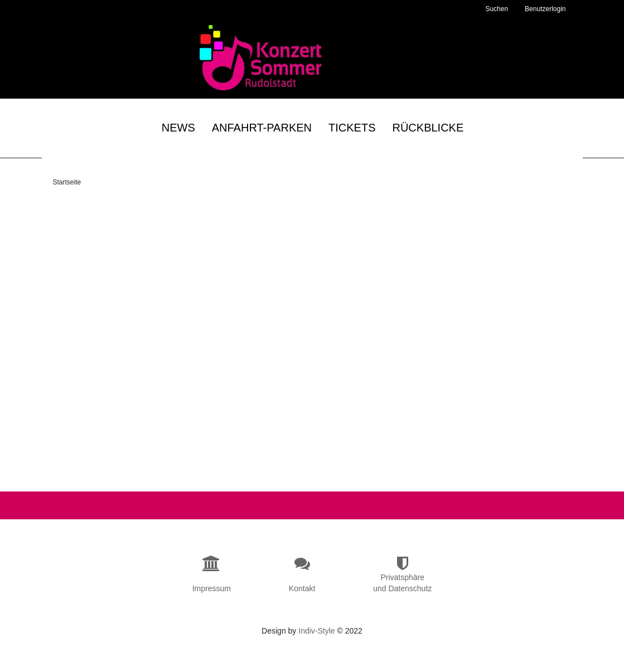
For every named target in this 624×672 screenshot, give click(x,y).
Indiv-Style (316, 644)
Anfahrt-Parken (262, 129)
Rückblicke (428, 129)
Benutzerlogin (545, 9)
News (178, 129)
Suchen (497, 9)
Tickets (352, 129)
